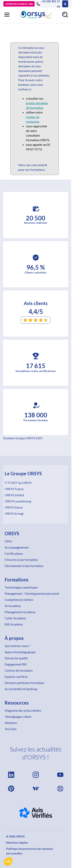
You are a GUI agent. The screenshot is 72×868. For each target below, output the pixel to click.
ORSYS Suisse (14, 507)
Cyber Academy (15, 618)
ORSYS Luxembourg (18, 501)
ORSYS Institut (14, 495)
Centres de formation (19, 670)
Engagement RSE (16, 664)
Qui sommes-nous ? (17, 646)
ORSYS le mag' (14, 513)
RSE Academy (14, 624)
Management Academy (20, 612)
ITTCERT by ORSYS (18, 483)
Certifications (14, 553)
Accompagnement (17, 547)
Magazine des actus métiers (23, 710)
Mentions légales (17, 843)
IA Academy (13, 606)
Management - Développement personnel (32, 593)
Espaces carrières (16, 677)
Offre (8, 541)
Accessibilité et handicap (21, 689)
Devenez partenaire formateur (24, 683)
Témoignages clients (18, 717)
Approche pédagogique (20, 652)
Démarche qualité (16, 658)
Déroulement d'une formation (24, 566)
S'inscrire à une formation (21, 560)
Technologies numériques (21, 587)
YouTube (11, 729)
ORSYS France (14, 489)
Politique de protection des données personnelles (30, 851)
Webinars (11, 723)
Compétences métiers (19, 600)
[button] (8, 861)
